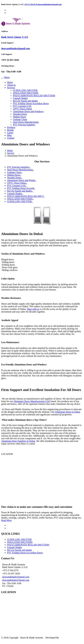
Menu (7, 77)
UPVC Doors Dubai (22, 109)
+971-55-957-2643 (10, 60)
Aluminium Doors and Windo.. (22, 180)
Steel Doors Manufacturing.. (20, 170)
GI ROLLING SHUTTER (25, 90)
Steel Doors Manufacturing (26, 122)
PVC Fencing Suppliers (24, 125)
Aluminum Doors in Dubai (68, 412)
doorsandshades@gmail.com (50, 4)
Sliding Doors (19, 117)
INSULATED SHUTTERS (26, 93)
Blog (9, 135)
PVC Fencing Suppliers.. (19, 167)
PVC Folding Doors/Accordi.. (21, 188)
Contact (11, 138)
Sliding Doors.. (14, 175)
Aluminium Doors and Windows (28, 111)
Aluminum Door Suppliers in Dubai (18, 441)
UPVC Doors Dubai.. (17, 183)
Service (11, 153)
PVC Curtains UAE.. (17, 186)
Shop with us (33, 309)
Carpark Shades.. (15, 194)
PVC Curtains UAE (22, 106)
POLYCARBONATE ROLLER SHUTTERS (34, 96)
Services (11, 88)
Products (11, 127)
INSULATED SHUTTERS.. (20, 199)
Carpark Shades (20, 98)
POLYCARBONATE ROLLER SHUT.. (26, 196)
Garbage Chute (20, 119)
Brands (10, 130)
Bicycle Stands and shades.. (20, 191)
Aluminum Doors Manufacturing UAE (32, 401)
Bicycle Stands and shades (25, 101)
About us (11, 85)
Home (10, 82)
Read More (6, 520)
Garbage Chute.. (15, 172)
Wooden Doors (20, 114)
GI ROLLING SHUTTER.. (20, 201)
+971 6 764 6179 (31, 4)
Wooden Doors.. (15, 178)
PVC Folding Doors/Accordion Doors (31, 104)
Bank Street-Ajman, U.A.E (15, 37)
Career (10, 133)
